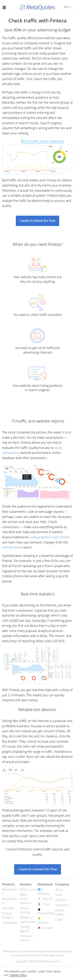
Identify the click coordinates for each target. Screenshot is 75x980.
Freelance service (26, 938)
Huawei (48, 928)
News (59, 895)
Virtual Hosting (25, 910)
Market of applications (28, 919)
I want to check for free (37, 221)
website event (12, 547)
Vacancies (62, 905)
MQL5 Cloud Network (25, 899)
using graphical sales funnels (50, 537)
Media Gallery (60, 912)
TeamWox (8, 908)
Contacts (61, 900)
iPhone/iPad (46, 913)
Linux (46, 904)
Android (43, 922)
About (59, 889)
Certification (10, 922)
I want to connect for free (38, 869)
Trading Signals (25, 929)
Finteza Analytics (8, 915)
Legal (59, 919)
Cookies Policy (18, 975)
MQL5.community (32, 889)
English (66, 7)
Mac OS (48, 899)
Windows (44, 894)
